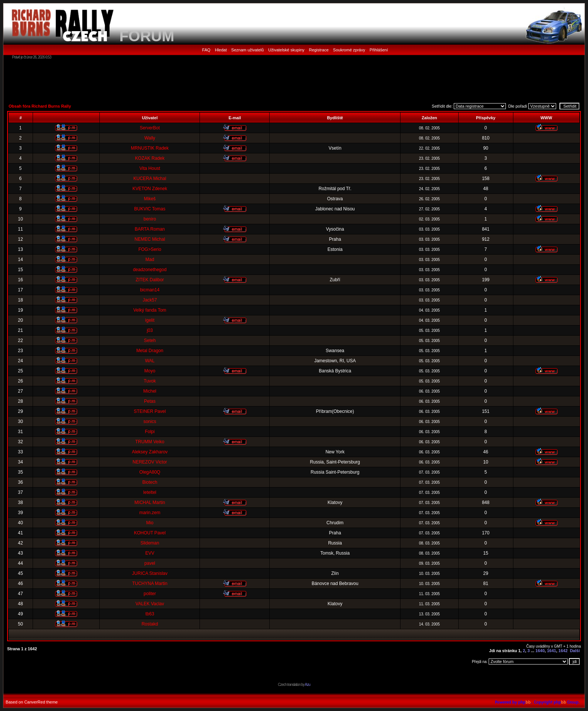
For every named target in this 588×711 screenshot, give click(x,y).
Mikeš (150, 199)
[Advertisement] (294, 81)
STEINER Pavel (150, 411)
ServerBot (150, 128)
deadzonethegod (150, 270)
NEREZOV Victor (150, 462)
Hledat (221, 50)
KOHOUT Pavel (150, 533)
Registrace (319, 50)
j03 (150, 330)
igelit (150, 320)
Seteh (150, 340)
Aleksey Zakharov (150, 452)
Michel (150, 391)
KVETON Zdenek (150, 189)
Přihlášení (379, 50)
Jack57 (150, 300)
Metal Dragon (150, 351)
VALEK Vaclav (150, 604)
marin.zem (150, 513)
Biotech (150, 482)
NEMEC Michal (150, 239)
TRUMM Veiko (150, 442)
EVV (150, 553)
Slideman (150, 543)
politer (150, 594)
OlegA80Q (150, 472)
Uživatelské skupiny (286, 50)
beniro (150, 219)
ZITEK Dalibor (150, 280)
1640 (540, 651)
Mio (150, 523)
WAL (150, 361)
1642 (563, 651)
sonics (150, 421)
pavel (150, 563)
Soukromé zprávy (349, 50)
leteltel (150, 492)
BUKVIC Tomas (150, 209)
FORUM (147, 36)
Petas (150, 401)
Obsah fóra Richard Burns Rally (40, 106)
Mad (150, 259)
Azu (307, 685)
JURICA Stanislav (150, 573)
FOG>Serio (150, 249)
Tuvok (150, 381)
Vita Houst (150, 168)
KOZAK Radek (150, 158)
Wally (150, 138)
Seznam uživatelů (248, 50)
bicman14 (150, 290)
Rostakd (150, 624)
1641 (551, 651)
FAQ (206, 50)
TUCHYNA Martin (150, 583)
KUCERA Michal (150, 178)
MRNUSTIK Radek (150, 148)
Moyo (150, 371)
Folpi (150, 432)
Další (575, 651)
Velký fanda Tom (150, 310)
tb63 (150, 614)
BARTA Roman (150, 229)
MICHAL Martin (150, 502)
